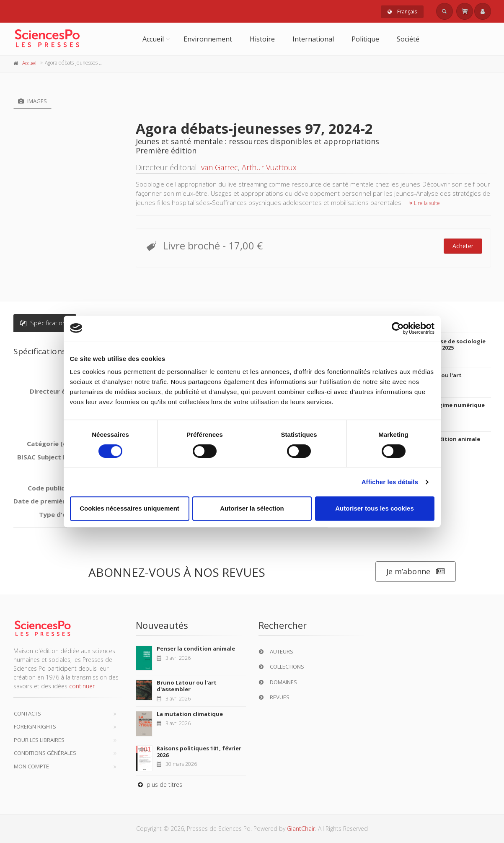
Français (402, 12)
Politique (365, 39)
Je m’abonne (416, 572)
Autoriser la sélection (252, 508)
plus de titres (159, 785)
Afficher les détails (390, 482)
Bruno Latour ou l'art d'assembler (187, 686)
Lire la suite (425, 203)
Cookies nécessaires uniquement (129, 508)
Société (408, 39)
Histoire (262, 39)
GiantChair (301, 829)
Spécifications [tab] (45, 323)
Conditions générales (45, 753)
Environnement (208, 39)
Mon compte (31, 766)
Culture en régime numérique (443, 405)
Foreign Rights (35, 726)
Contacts (27, 713)
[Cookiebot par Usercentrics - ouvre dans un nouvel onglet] (398, 328)
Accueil (153, 39)
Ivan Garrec (218, 167)
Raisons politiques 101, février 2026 (199, 752)
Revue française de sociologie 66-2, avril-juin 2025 (444, 345)
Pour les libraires (39, 740)
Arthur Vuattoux (269, 167)
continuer (82, 686)
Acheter (463, 246)
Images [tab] (32, 101)
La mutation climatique (190, 714)
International (313, 39)
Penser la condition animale (441, 439)
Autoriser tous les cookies (375, 508)
